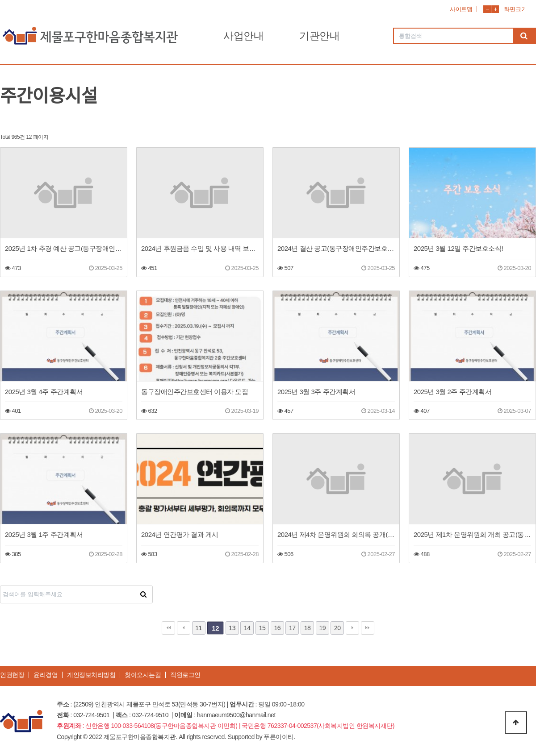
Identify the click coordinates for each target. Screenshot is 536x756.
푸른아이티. (279, 737)
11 (199, 628)
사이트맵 (461, 9)
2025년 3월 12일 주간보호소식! (458, 248)
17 (292, 628)
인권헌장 (12, 675)
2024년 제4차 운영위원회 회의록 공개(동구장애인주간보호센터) (336, 534)
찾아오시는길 (143, 675)
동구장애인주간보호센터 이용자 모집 (195, 392)
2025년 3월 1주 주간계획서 (44, 534)
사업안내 (243, 36)
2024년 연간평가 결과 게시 (180, 534)
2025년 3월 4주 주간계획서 (44, 392)
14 (247, 628)
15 (262, 628)
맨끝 (368, 628)
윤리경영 (46, 675)
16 (277, 628)
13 (232, 628)
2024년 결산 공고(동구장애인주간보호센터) (336, 248)
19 (322, 628)
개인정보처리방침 (91, 675)
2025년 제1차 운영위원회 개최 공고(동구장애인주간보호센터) (472, 534)
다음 (352, 628)
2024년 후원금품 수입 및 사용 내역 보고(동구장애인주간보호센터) (200, 248)
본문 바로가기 (0, 0)
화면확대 (495, 9)
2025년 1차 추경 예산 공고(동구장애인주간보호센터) (64, 248)
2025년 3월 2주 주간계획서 (452, 392)
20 (337, 628)
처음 (168, 628)
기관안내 (319, 36)
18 (308, 628)
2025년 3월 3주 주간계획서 (316, 392)
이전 (184, 628)
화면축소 (487, 9)
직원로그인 (185, 675)
